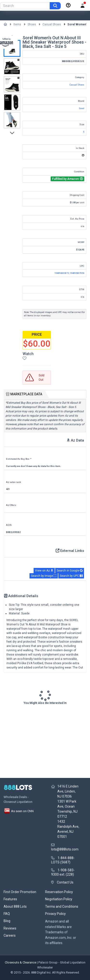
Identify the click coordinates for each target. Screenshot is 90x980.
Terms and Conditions (62, 906)
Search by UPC (71, 576)
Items (17, 24)
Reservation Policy (59, 892)
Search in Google (70, 571)
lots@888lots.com (65, 849)
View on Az (44, 571)
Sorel (81, 108)
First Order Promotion (20, 892)
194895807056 (77, 273)
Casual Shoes (52, 24)
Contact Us (65, 882)
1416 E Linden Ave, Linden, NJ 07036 (68, 791)
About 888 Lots (15, 906)
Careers (10, 935)
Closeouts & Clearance (21, 962)
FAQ (7, 914)
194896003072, (62, 273)
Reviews (10, 928)
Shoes (32, 24)
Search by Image (44, 576)
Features (10, 899)
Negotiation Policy (59, 899)
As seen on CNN (19, 811)
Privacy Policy (55, 914)
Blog (7, 921)
